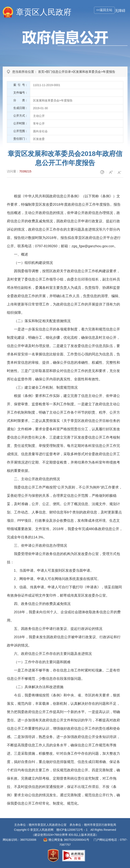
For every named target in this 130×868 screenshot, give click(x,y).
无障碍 (120, 11)
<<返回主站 (104, 10)
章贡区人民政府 (44, 12)
